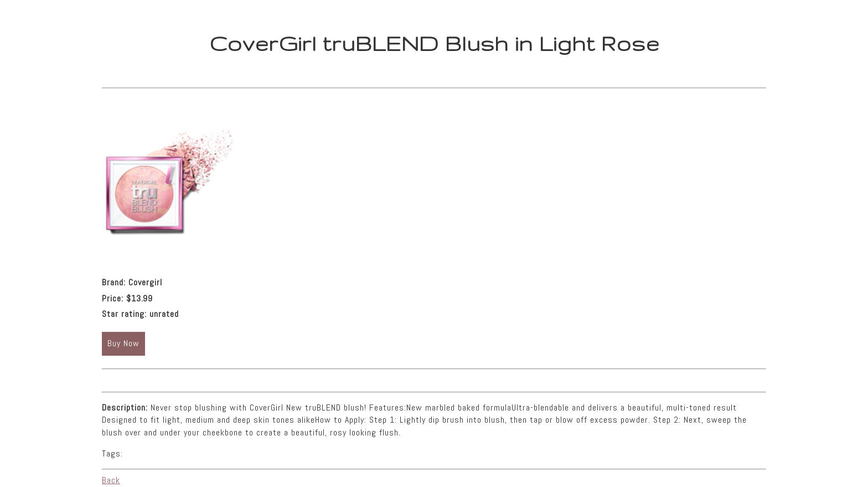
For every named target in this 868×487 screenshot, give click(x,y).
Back (111, 480)
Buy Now (123, 343)
